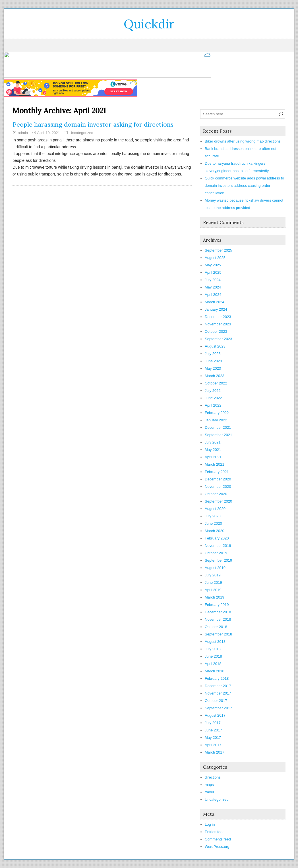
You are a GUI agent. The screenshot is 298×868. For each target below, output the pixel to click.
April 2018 (213, 664)
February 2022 (217, 413)
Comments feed (218, 839)
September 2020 (218, 501)
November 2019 (218, 546)
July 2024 (213, 280)
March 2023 (215, 376)
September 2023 (218, 339)
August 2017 (215, 715)
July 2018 (213, 649)
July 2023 (213, 354)
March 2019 (215, 597)
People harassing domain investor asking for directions (93, 124)
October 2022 (216, 383)
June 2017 (213, 730)
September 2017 (218, 708)
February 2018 (217, 678)
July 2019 (213, 575)
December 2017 (218, 686)
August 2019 (215, 568)
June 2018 (213, 656)
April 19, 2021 (49, 133)
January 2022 (216, 420)
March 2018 (215, 671)
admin (23, 133)
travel (209, 792)
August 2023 (215, 346)
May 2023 (213, 368)
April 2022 (213, 405)
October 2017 (216, 701)
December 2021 (218, 427)
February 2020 (217, 538)
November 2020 (218, 487)
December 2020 (218, 479)
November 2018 (218, 619)
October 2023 (216, 331)
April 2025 (213, 272)
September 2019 (218, 560)
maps (209, 785)
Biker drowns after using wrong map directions (243, 141)
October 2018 (216, 627)
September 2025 (218, 250)
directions (213, 777)
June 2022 (213, 398)
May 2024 (213, 287)
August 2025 (215, 258)
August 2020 (215, 509)
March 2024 (215, 302)
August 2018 (215, 642)
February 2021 (217, 472)
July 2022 (213, 391)
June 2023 (213, 361)
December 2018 (218, 612)
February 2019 (217, 605)
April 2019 (213, 590)
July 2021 (213, 442)
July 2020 (213, 516)
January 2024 (216, 309)
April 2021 (213, 457)
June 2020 (213, 523)
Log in (210, 824)
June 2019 (213, 582)
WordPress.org (217, 847)
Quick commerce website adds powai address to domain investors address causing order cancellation (244, 186)
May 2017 (213, 738)
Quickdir (149, 24)
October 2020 (216, 494)
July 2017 (213, 723)
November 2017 (218, 693)
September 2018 (218, 634)
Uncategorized (81, 133)
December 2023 (218, 317)
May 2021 (213, 450)
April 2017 (213, 745)
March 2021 (215, 464)
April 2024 (213, 295)
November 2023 (218, 324)
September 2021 (218, 435)
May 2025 (213, 265)
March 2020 (215, 531)
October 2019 (216, 553)
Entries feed (215, 832)
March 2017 (215, 752)
